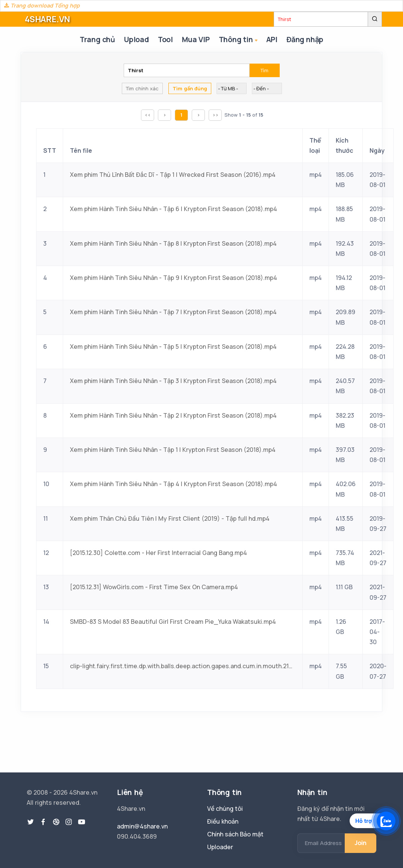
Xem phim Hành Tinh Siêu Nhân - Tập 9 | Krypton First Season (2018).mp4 (173, 278)
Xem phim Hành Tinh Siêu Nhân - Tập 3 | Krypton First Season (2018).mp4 (173, 381)
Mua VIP (196, 40)
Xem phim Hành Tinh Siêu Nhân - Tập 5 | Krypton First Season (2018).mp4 (173, 347)
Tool (165, 40)
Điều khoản (223, 821)
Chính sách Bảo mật (235, 834)
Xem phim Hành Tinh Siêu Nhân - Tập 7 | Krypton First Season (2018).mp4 (173, 312)
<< (148, 115)
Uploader (220, 847)
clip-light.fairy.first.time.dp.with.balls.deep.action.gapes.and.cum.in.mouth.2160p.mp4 (183, 666)
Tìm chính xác (142, 88)
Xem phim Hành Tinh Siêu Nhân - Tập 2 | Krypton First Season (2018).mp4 (173, 415)
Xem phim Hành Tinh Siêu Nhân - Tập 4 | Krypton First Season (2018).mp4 (173, 484)
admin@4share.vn (142, 826)
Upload (136, 40)
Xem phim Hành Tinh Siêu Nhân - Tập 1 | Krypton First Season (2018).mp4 (173, 450)
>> (215, 115)
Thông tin (239, 40)
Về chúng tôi (225, 809)
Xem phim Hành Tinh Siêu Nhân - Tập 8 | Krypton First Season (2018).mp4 (173, 243)
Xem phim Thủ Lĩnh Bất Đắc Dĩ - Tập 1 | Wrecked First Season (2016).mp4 (173, 175)
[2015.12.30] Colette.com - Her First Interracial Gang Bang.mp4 (158, 553)
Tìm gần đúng (190, 88)
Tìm (264, 70)
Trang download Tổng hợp (42, 5)
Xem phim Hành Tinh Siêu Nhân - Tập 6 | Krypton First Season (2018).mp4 (173, 209)
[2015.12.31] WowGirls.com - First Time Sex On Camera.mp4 (154, 587)
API (272, 40)
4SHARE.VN (47, 19)
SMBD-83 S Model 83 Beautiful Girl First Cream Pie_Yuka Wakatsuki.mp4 (173, 622)
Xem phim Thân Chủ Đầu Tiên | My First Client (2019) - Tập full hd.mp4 (170, 518)
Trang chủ (97, 40)
